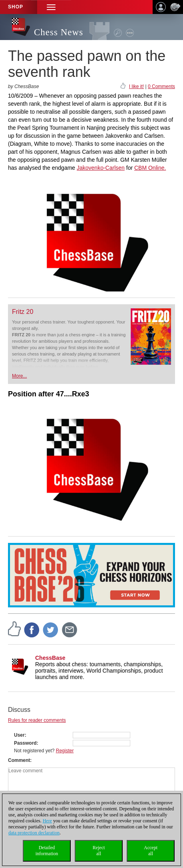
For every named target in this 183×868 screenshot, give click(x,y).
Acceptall (151, 851)
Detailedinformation (47, 851)
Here (47, 821)
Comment (19, 760)
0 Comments (161, 86)
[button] (51, 7)
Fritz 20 (23, 312)
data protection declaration (34, 833)
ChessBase (50, 658)
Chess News (59, 32)
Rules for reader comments (37, 720)
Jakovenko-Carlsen (101, 168)
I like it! (136, 86)
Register (65, 751)
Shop (16, 7)
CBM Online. (150, 168)
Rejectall (99, 851)
